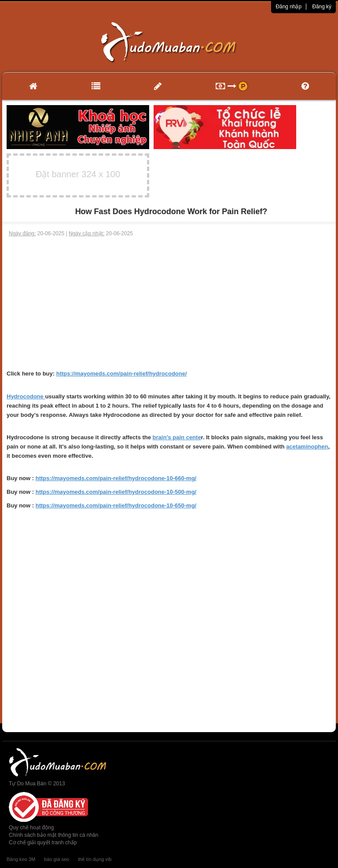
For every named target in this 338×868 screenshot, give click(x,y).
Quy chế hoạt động (31, 828)
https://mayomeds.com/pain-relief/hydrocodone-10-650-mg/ (116, 505)
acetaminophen (307, 447)
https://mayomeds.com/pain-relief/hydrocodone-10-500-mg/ (116, 492)
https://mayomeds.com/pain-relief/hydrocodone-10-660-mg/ (116, 478)
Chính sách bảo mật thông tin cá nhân (53, 835)
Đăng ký (322, 7)
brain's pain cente (177, 437)
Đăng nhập (288, 7)
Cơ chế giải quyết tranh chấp (43, 842)
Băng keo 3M (21, 859)
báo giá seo (57, 859)
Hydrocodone (26, 396)
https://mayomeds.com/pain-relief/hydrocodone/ (122, 374)
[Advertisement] (169, 303)
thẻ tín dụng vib (95, 859)
